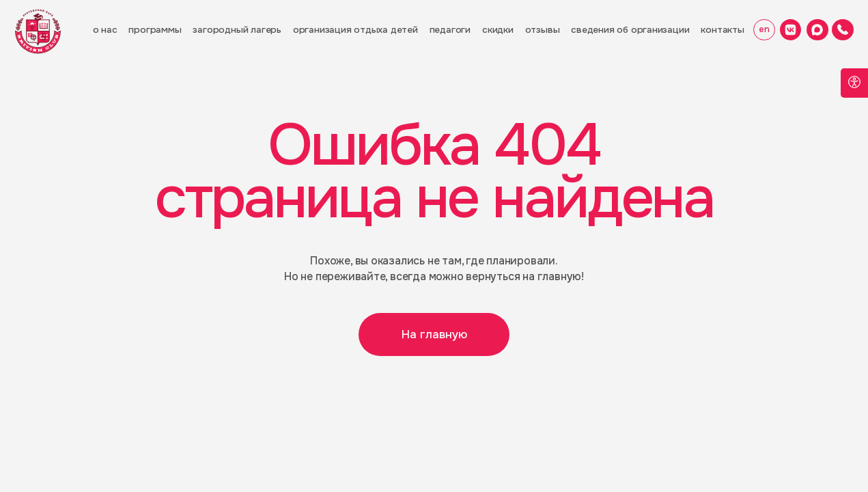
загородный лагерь (237, 30)
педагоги (450, 30)
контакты (722, 30)
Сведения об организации (630, 30)
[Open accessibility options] (854, 83)
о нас (105, 30)
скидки (498, 30)
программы (155, 30)
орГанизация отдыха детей (355, 30)
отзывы (543, 30)
